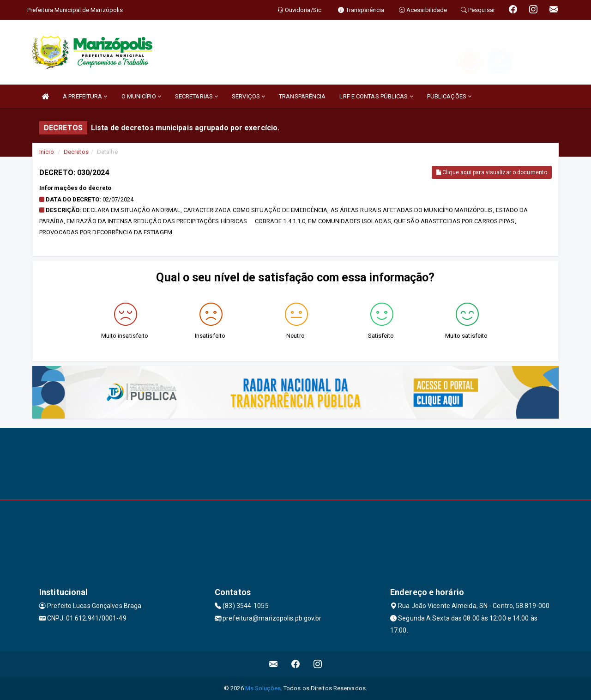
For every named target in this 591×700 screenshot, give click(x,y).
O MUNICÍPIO (141, 96)
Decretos (76, 152)
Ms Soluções (263, 688)
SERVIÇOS (248, 96)
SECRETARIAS (196, 96)
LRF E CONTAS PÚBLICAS (376, 96)
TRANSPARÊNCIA (302, 96)
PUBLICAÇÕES (449, 96)
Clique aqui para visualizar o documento (492, 172)
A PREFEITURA (85, 96)
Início (47, 152)
